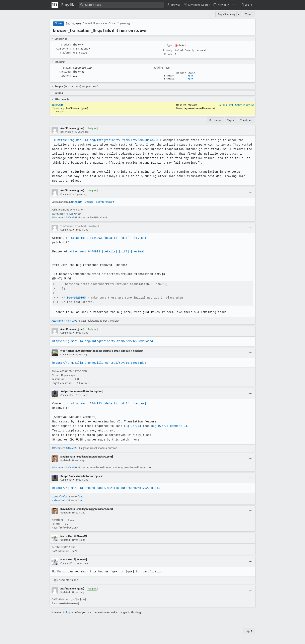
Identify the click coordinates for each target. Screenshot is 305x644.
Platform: (65, 53)
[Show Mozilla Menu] (55, 5)
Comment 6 (66, 480)
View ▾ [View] (249, 14)
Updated (65, 460)
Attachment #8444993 (64, 217)
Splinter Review (244, 105)
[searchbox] (121, 5)
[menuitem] (174, 5)
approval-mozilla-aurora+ (200, 108)
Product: (66, 45)
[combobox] (121, 5)
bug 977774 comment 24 (167, 426)
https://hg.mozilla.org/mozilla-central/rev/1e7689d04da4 (99, 363)
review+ (192, 105)
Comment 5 (66, 395)
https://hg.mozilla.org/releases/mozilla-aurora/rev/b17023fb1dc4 (105, 488)
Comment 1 (66, 194)
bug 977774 (131, 426)
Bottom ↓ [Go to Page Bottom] (215, 120)
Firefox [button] (78, 45)
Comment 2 (66, 230)
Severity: (190, 50)
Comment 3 (66, 333)
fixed (191, 76)
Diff (231, 105)
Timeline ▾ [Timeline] (246, 120)
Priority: (168, 50)
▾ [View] (239, 14)
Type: (170, 45)
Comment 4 (66, 354)
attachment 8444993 (86, 238)
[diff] (125, 238)
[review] (138, 238)
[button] (246, 5)
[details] (110, 238)
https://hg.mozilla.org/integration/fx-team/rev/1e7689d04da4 (102, 341)
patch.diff (57, 105)
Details (223, 105)
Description (67, 132)
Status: (67, 68)
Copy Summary (227, 14)
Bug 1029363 (73, 24)
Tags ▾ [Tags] (231, 120)
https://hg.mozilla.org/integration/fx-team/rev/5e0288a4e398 (107, 140)
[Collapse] (250, 130)
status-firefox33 (61, 500)
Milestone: (65, 72)
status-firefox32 (61, 497)
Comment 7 (66, 563)
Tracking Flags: (161, 68)
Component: (64, 49)
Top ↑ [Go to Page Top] (249, 631)
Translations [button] (82, 49)
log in (70, 612)
